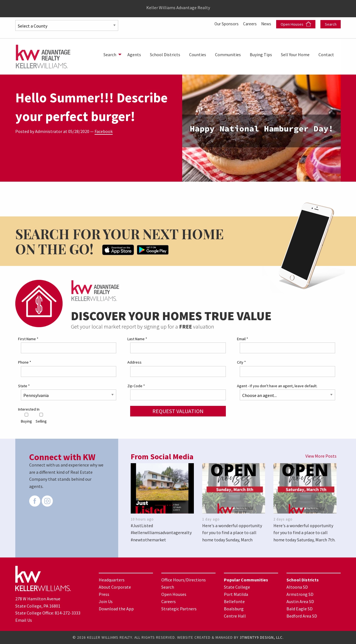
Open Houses (296, 24)
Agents (134, 55)
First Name (28, 339)
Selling (41, 418)
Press (104, 594)
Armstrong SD (300, 594)
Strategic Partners (179, 608)
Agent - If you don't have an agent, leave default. (277, 386)
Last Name (137, 339)
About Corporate (115, 587)
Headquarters (112, 579)
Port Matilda (236, 594)
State (24, 386)
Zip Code (136, 386)
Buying (26, 418)
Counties (198, 55)
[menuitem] (111, 55)
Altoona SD (297, 587)
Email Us (24, 620)
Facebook (104, 131)
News (266, 24)
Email (243, 339)
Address (134, 362)
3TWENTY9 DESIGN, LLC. (262, 637)
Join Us (106, 601)
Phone (25, 362)
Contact (326, 55)
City (241, 362)
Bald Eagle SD (300, 608)
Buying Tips (261, 55)
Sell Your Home (295, 55)
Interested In (29, 409)
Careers (249, 24)
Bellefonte (234, 601)
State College (237, 587)
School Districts (165, 55)
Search (331, 24)
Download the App (116, 608)
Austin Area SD (300, 601)
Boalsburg (234, 608)
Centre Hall (235, 616)
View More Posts (321, 456)
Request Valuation (178, 411)
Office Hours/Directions (184, 579)
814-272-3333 (68, 613)
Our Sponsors (224, 24)
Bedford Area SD (302, 616)
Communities (228, 55)
